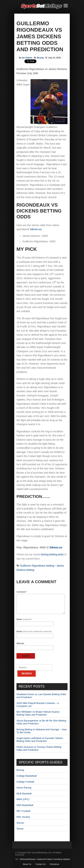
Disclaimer (54, 864)
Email (34, 631)
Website (20, 643)
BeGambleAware (28, 859)
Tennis (20, 829)
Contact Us (41, 864)
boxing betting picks (52, 554)
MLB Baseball (24, 794)
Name (24, 619)
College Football (25, 782)
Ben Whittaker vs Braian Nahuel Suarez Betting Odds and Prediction (38, 713)
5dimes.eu (36, 229)
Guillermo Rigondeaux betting (37, 566)
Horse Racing (24, 788)
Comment (22, 592)
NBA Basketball (25, 805)
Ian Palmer (27, 58)
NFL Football (23, 811)
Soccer (20, 823)
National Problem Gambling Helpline (54, 859)
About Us (27, 864)
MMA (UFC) (23, 799)
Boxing (40, 58)
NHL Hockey (23, 817)
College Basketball (27, 776)
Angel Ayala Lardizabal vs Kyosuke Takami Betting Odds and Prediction (40, 740)
